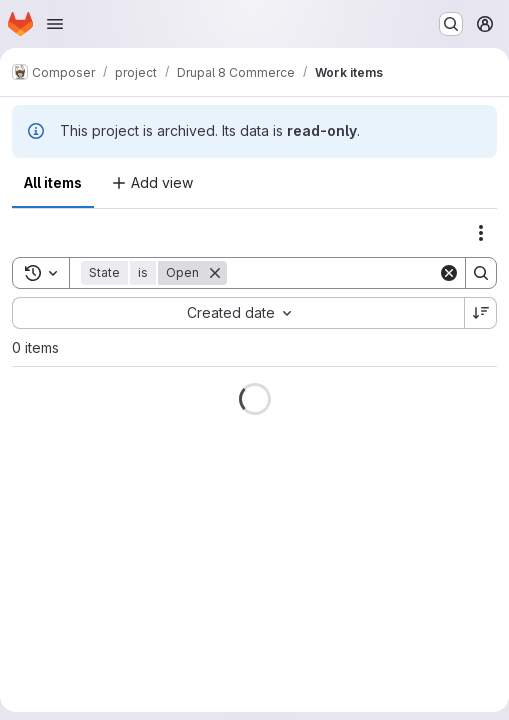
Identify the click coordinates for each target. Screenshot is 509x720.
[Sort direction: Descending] (481, 313)
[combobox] (238, 313)
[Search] (351, 273)
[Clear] (449, 273)
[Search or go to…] (451, 24)
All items (53, 182)
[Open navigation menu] (55, 24)
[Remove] (215, 273)
